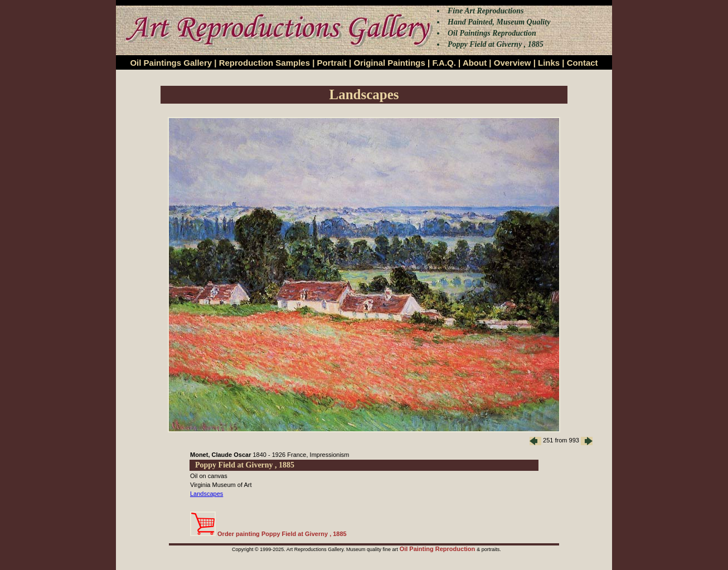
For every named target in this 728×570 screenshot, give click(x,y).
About (475, 63)
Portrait (332, 63)
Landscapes (207, 494)
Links (549, 63)
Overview (513, 63)
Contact (583, 63)
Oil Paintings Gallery (171, 63)
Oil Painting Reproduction (438, 549)
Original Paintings (389, 63)
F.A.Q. (444, 63)
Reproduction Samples (264, 63)
